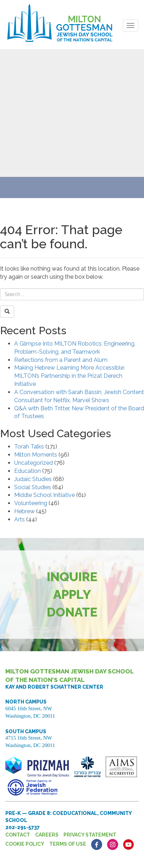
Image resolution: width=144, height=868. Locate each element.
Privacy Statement (90, 835)
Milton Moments (36, 455)
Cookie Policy (25, 844)
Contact (18, 835)
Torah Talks (29, 447)
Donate (72, 612)
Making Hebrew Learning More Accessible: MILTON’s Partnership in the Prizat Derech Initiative (70, 376)
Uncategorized (34, 463)
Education (27, 471)
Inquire (72, 577)
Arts (20, 519)
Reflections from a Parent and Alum (61, 360)
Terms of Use (68, 844)
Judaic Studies (33, 479)
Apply (72, 594)
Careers (47, 835)
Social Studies (33, 487)
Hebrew (24, 511)
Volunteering (31, 503)
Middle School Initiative (45, 495)
